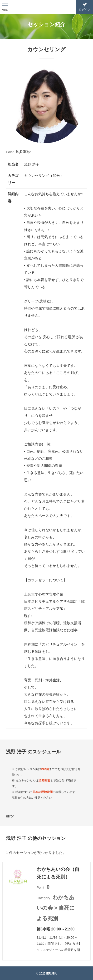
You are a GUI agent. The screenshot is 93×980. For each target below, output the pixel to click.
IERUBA (47, 7)
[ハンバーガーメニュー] (5, 8)
